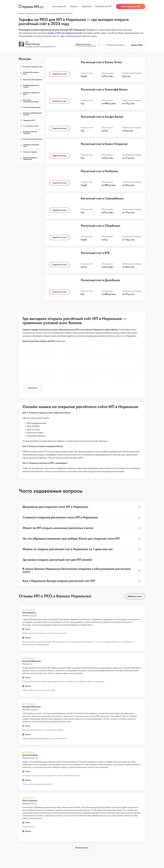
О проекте (40, 852)
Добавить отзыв (135, 574)
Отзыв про (29, 593)
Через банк (87, 7)
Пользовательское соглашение (69, 852)
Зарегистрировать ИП (131, 8)
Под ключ (74, 7)
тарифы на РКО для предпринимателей (65, 33)
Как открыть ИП (59, 7)
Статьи (50, 852)
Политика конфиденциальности (99, 852)
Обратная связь (122, 852)
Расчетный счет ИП (103, 7)
